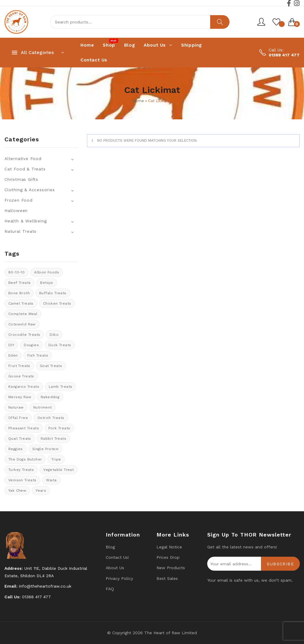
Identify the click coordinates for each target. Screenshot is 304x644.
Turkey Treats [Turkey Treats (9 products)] (21, 470)
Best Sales (167, 578)
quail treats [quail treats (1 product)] (20, 439)
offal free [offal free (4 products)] (18, 418)
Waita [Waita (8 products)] (51, 480)
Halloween (16, 211)
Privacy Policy (119, 578)
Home (138, 101)
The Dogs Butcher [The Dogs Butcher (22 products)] (25, 459)
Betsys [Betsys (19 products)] (46, 283)
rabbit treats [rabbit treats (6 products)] (53, 439)
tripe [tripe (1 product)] (56, 459)
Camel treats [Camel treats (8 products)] (21, 303)
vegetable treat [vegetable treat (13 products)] (58, 470)
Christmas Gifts (21, 179)
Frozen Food (19, 200)
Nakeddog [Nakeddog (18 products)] (50, 397)
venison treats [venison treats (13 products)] (22, 480)
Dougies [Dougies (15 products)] (31, 345)
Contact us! (117, 557)
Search (220, 22)
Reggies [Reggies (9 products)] (16, 449)
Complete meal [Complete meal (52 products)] (23, 314)
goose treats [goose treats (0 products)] (21, 376)
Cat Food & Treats (25, 169)
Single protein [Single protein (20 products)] (46, 449)
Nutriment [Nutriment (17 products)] (43, 407)
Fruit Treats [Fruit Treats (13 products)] (19, 366)
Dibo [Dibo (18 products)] (54, 335)
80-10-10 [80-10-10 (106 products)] (16, 272)
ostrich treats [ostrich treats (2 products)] (51, 418)
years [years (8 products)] (41, 490)
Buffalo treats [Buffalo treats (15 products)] (53, 293)
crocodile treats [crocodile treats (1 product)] (24, 335)
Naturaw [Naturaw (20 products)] (16, 407)
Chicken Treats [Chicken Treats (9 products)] (57, 303)
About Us (115, 568)
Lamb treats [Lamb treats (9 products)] (60, 387)
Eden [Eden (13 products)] (13, 355)
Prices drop (168, 557)
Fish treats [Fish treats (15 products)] (38, 355)
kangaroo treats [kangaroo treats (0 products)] (24, 387)
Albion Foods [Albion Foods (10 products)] (47, 272)
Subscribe (280, 564)
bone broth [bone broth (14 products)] (19, 293)
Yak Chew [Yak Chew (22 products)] (17, 490)
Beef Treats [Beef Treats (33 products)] (19, 283)
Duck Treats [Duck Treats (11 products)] (60, 345)
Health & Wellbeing (26, 221)
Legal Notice (169, 547)
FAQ (110, 589)
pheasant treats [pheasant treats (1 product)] (24, 428)
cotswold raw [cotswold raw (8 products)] (22, 324)
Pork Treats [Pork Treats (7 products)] (59, 428)
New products (171, 568)
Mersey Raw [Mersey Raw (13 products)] (20, 397)
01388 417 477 (284, 55)
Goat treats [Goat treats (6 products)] (51, 366)
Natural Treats (20, 231)
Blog (110, 547)
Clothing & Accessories (30, 190)
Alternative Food (23, 159)
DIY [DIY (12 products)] (11, 345)
